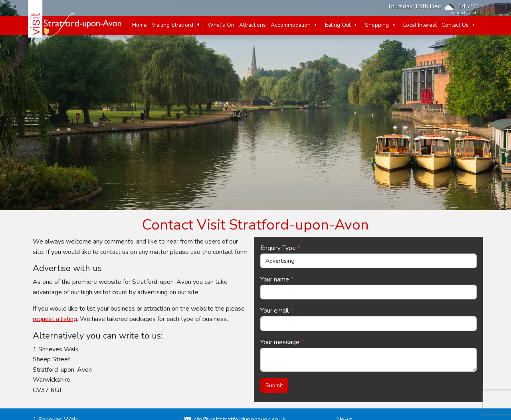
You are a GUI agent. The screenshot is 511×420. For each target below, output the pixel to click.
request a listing (55, 319)
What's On (221, 25)
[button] (198, 25)
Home (140, 25)
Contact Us (455, 25)
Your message (280, 342)
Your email (274, 311)
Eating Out (338, 25)
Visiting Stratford (172, 25)
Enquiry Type (278, 248)
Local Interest (420, 25)
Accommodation (291, 25)
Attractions (253, 25)
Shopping (377, 25)
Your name (275, 279)
